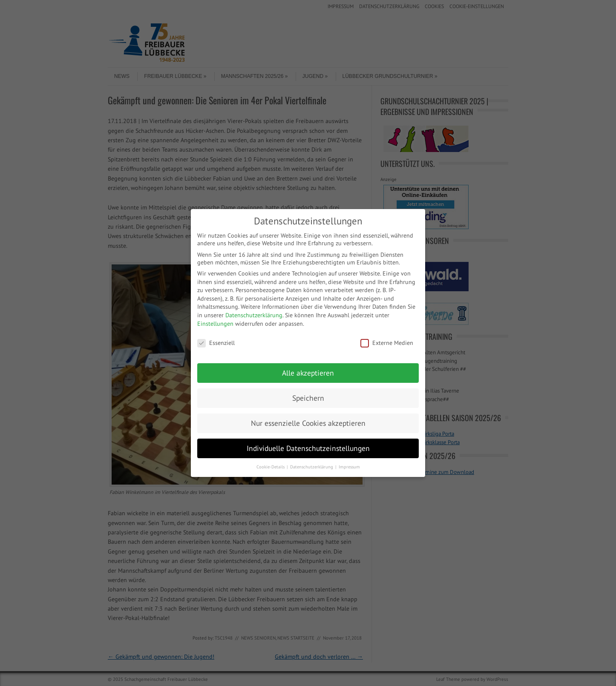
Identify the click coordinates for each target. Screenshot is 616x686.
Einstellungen (215, 324)
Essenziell (216, 343)
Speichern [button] (308, 398)
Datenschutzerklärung (254, 315)
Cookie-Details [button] (271, 467)
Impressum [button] (349, 467)
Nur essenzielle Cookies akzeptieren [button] (308, 423)
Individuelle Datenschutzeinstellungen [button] (308, 448)
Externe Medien (387, 343)
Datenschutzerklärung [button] (312, 467)
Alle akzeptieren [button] (308, 373)
